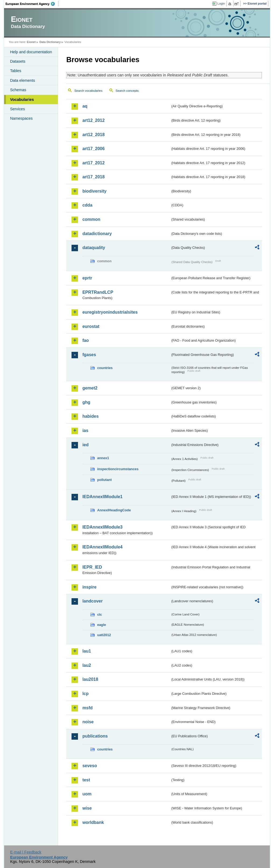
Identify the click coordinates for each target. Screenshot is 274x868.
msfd (87, 708)
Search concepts (127, 91)
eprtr (87, 278)
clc (99, 614)
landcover (92, 601)
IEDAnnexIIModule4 (102, 547)
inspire (89, 587)
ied (85, 445)
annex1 (103, 458)
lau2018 (90, 679)
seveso (90, 766)
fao (86, 340)
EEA (32, 4)
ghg (86, 402)
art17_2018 (93, 177)
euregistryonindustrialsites (110, 312)
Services (17, 109)
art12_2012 (93, 120)
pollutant (104, 480)
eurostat (91, 326)
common (91, 219)
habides (90, 416)
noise (88, 722)
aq (85, 106)
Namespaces (21, 118)
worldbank (93, 822)
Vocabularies (22, 100)
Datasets (18, 61)
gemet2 (90, 388)
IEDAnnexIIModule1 (102, 497)
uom (87, 794)
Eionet (31, 42)
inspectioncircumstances (118, 469)
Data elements (22, 80)
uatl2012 (104, 635)
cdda (87, 205)
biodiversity (94, 191)
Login (221, 3)
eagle (102, 625)
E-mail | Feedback (26, 852)
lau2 (87, 665)
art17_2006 (93, 149)
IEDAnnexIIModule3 (102, 527)
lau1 (87, 651)
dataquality (94, 248)
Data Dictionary (50, 42)
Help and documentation (31, 52)
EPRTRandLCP (98, 292)
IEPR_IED (92, 567)
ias (85, 431)
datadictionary (97, 234)
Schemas (18, 90)
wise (87, 808)
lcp (85, 694)
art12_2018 (93, 135)
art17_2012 (93, 163)
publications (95, 736)
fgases (89, 355)
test (86, 780)
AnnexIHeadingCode (114, 510)
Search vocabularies (88, 91)
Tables (16, 71)
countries (105, 368)
